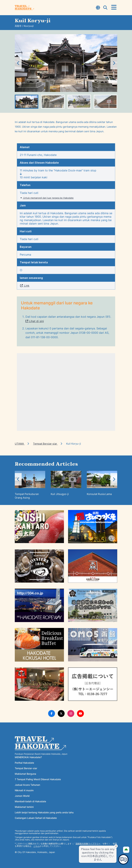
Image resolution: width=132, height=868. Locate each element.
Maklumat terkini (24, 807)
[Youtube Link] (80, 713)
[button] (114, 63)
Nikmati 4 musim (24, 790)
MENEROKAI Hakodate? (28, 757)
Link (25, 286)
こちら (36, 846)
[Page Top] (126, 850)
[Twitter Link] (61, 713)
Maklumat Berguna (25, 774)
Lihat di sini (35, 321)
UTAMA (20, 444)
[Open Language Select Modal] (98, 8)
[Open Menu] (114, 7)
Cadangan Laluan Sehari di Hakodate (36, 818)
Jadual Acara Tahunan (27, 785)
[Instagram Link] (71, 713)
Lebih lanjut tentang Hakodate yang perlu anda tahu (44, 812)
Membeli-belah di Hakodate (30, 801)
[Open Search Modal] (105, 8)
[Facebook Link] (52, 713)
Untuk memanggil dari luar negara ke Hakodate (47, 198)
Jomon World (22, 796)
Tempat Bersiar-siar (45, 444)
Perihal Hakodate (24, 763)
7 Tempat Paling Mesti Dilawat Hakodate (38, 779)
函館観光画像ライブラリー (88, 844)
